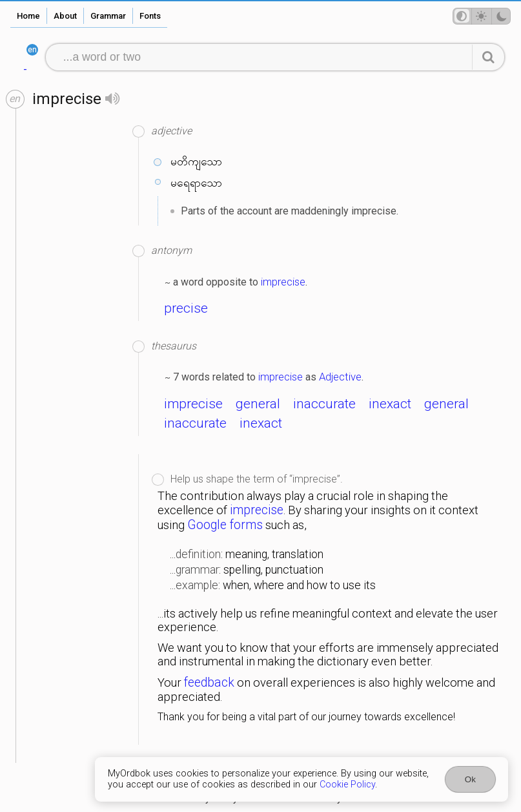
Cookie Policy (347, 785)
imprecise (283, 282)
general (258, 404)
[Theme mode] (482, 16)
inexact (390, 404)
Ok (470, 779)
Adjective (340, 377)
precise (186, 308)
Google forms (225, 525)
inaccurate (324, 404)
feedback (209, 682)
